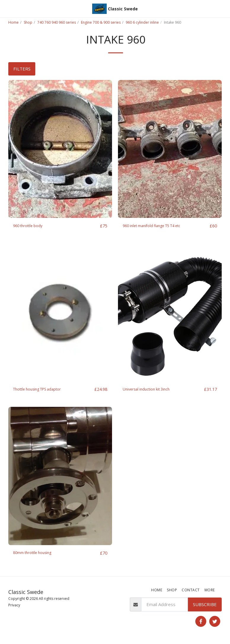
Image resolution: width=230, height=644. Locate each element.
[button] (7, 8)
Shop (28, 22)
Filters (22, 69)
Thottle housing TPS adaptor (43, 390)
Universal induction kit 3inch (151, 390)
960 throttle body (31, 226)
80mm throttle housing (36, 554)
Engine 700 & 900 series (101, 22)
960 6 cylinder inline (142, 22)
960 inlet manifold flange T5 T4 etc (158, 226)
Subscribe (205, 606)
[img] (60, 149)
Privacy (14, 606)
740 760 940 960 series (57, 22)
